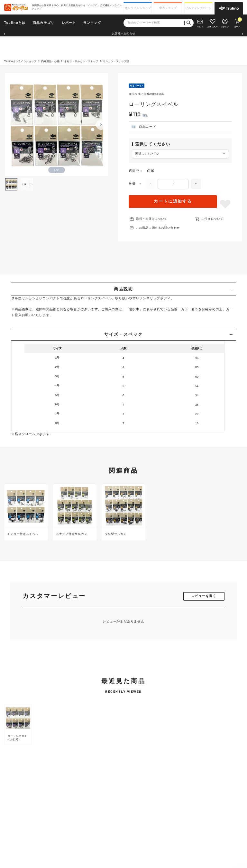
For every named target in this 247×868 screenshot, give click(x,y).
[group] (18, 724)
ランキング (92, 23)
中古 (168, 8)
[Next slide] (101, 125)
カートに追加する (173, 201)
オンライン (138, 8)
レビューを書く (204, 596)
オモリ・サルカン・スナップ (81, 61)
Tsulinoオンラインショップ (20, 61)
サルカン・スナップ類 (116, 61)
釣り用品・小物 (50, 61)
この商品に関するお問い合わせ (158, 228)
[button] (5, 34)
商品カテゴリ (44, 23)
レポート (69, 23)
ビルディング (198, 8)
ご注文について (213, 219)
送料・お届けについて (152, 219)
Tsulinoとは (15, 23)
